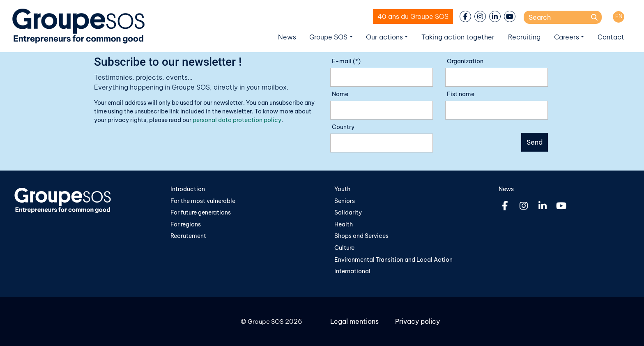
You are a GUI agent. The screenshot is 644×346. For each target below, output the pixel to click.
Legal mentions (354, 321)
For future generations (201, 212)
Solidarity (348, 212)
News (287, 37)
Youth (342, 189)
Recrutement (188, 236)
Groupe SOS (328, 37)
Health (344, 224)
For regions (186, 224)
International (352, 271)
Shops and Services (361, 236)
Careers (567, 37)
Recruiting (524, 37)
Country (343, 127)
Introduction (188, 189)
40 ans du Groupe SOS (413, 16)
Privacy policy (417, 321)
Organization (465, 61)
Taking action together (458, 37)
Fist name (461, 94)
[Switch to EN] (619, 17)
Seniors (345, 201)
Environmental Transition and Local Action (393, 260)
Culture (344, 248)
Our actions (384, 37)
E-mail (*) (346, 61)
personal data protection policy (237, 120)
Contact (611, 37)
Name (340, 94)
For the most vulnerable (203, 201)
